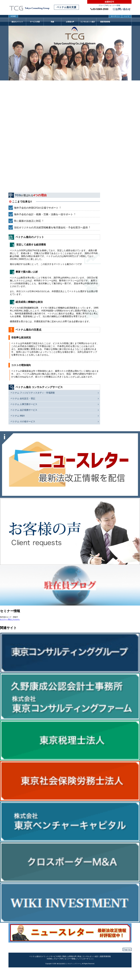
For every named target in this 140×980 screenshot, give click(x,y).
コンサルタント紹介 (88, 22)
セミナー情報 (115, 5)
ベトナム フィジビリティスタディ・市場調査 (33, 393)
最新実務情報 (105, 22)
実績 (52, 22)
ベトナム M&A (18, 416)
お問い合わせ (122, 9)
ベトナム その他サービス (23, 421)
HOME (13, 16)
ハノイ (127, 16)
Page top (127, 949)
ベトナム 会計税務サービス (24, 410)
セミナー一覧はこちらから (10, 619)
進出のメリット (17, 22)
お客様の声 (70, 22)
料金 (79, 956)
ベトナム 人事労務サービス (24, 404)
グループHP (103, 5)
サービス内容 (35, 22)
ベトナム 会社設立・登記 (23, 398)
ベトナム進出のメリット (39, 956)
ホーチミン (115, 16)
